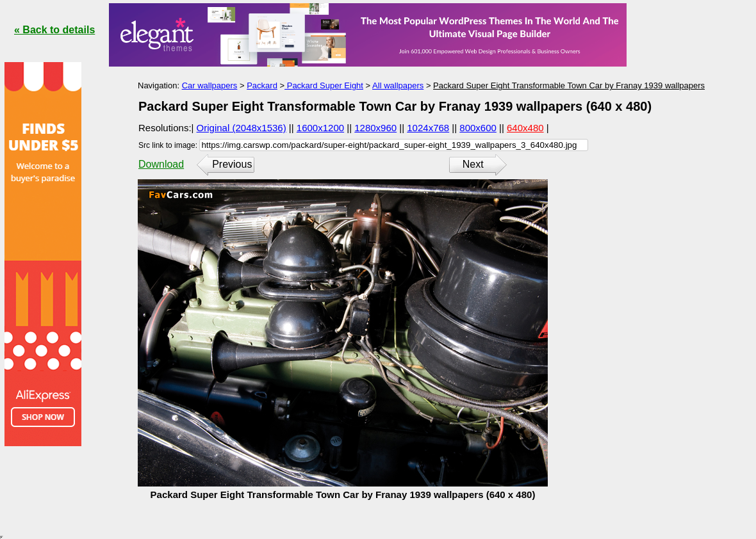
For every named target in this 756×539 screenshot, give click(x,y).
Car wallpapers (210, 85)
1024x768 (428, 128)
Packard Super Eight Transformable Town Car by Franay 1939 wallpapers (569, 85)
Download (161, 164)
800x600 (478, 128)
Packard (262, 85)
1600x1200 (320, 128)
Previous (232, 164)
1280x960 (375, 128)
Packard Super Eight (324, 85)
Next (473, 164)
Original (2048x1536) (242, 128)
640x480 (525, 128)
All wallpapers (398, 85)
